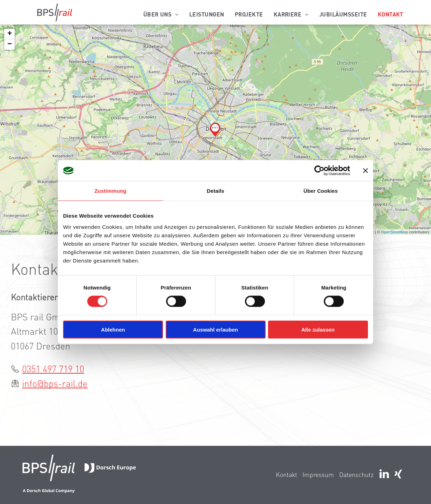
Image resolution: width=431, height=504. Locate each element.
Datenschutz (356, 474)
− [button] (10, 45)
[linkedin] (384, 475)
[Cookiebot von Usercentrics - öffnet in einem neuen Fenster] (319, 171)
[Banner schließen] (365, 171)
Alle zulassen (318, 329)
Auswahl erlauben (215, 329)
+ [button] (10, 34)
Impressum (318, 474)
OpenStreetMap (395, 232)
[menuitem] (161, 14)
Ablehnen (113, 329)
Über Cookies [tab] (321, 191)
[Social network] (398, 475)
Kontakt (286, 474)
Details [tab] (215, 191)
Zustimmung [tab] (111, 191)
